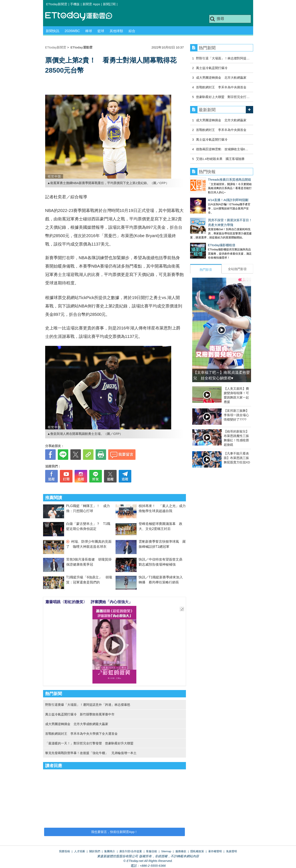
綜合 (132, 31)
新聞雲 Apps (91, 4)
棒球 (89, 31)
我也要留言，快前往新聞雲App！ (114, 832)
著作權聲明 (215, 851)
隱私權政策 (197, 851)
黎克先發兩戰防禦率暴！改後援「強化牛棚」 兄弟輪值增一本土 (91, 753)
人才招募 (80, 851)
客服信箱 (151, 851)
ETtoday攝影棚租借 (204, 237)
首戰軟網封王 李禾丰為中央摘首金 (221, 87)
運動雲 (82, 16)
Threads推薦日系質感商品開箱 (212, 180)
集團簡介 (110, 851)
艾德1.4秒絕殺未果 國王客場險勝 (220, 159)
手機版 (75, 4)
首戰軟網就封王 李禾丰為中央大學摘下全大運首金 (81, 734)
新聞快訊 (53, 31)
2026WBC (72, 31)
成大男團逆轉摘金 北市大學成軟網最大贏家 (77, 724)
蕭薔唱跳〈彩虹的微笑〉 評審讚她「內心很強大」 (89, 602)
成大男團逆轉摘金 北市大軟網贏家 (221, 78)
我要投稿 (64, 851)
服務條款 (181, 851)
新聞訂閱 (109, 4)
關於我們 (95, 851)
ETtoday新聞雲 (57, 4)
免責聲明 (232, 851)
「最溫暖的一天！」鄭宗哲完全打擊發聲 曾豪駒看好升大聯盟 (89, 743)
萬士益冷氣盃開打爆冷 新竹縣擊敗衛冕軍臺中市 (80, 714)
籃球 (101, 31)
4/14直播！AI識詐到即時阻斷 (210, 196)
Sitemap (166, 851)
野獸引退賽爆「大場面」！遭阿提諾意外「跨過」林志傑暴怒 (88, 705)
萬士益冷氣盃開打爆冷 (212, 68)
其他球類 (116, 31)
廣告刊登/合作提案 (131, 851)
